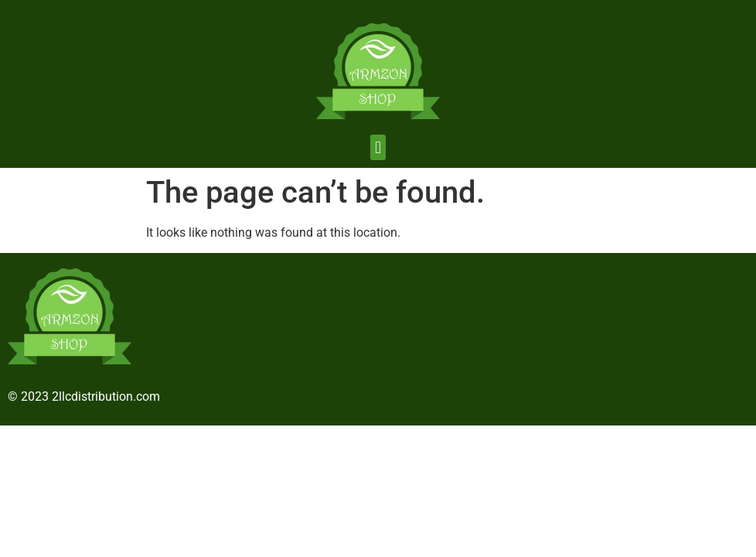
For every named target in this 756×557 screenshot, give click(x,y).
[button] (378, 147)
